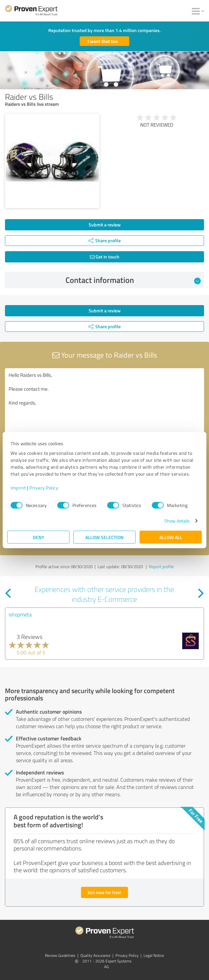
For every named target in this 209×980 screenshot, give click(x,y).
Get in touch (105, 257)
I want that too (103, 41)
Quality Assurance (95, 955)
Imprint (18, 488)
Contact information (133, 280)
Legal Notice (154, 955)
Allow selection (104, 537)
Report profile (161, 567)
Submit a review (105, 225)
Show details (177, 521)
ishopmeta (20, 614)
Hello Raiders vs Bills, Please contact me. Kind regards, (104, 405)
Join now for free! (104, 892)
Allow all (171, 537)
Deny (39, 537)
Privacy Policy (44, 488)
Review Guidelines (60, 955)
